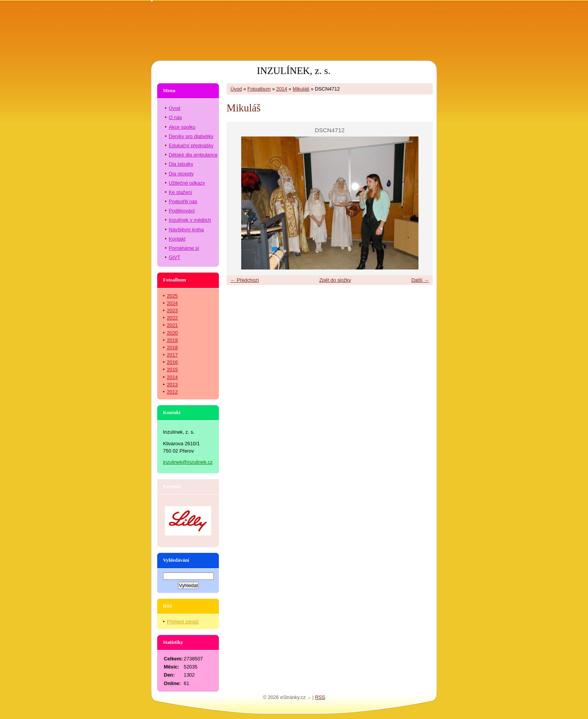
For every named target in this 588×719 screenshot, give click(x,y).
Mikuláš (301, 89)
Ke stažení (180, 192)
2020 (172, 333)
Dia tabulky (181, 164)
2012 (172, 392)
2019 (172, 340)
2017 (172, 355)
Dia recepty (181, 174)
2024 (172, 303)
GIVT (175, 257)
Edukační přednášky (191, 146)
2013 (172, 385)
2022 (172, 318)
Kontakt (177, 239)
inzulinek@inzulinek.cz (188, 462)
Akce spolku (182, 127)
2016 (172, 362)
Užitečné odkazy (187, 183)
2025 (172, 296)
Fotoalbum (259, 89)
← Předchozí (245, 280)
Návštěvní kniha (186, 230)
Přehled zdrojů (183, 622)
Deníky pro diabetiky (191, 136)
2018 (172, 348)
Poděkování (182, 211)
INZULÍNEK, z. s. (293, 71)
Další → (420, 280)
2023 (172, 311)
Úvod (236, 89)
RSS (320, 697)
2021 (172, 325)
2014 (282, 89)
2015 (172, 370)
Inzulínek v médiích (190, 220)
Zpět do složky (335, 280)
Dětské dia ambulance (193, 155)
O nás (175, 117)
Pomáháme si (184, 248)
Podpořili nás (183, 201)
